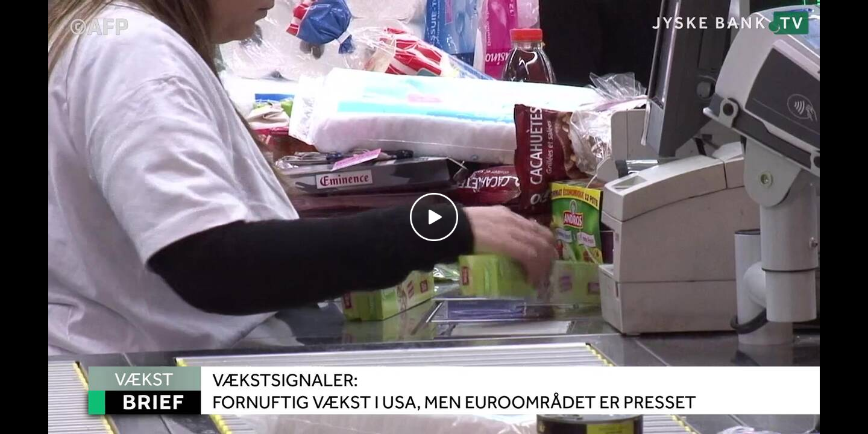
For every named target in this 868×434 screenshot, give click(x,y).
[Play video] (434, 217)
